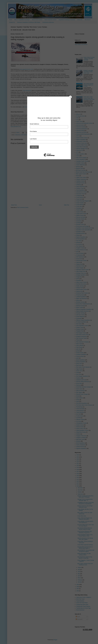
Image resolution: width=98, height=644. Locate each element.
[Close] (70, 97)
